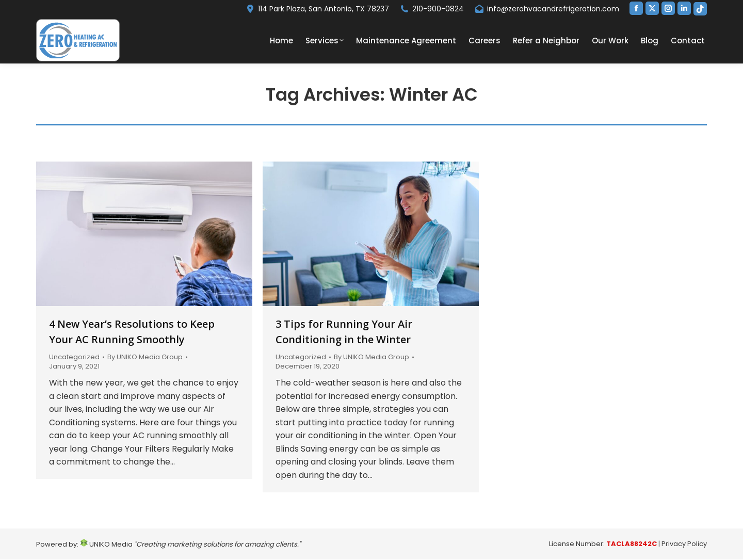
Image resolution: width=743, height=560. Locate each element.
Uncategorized (74, 357)
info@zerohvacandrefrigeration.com (547, 9)
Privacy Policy (684, 544)
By (145, 357)
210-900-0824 (432, 9)
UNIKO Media (106, 544)
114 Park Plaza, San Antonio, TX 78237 (317, 9)
